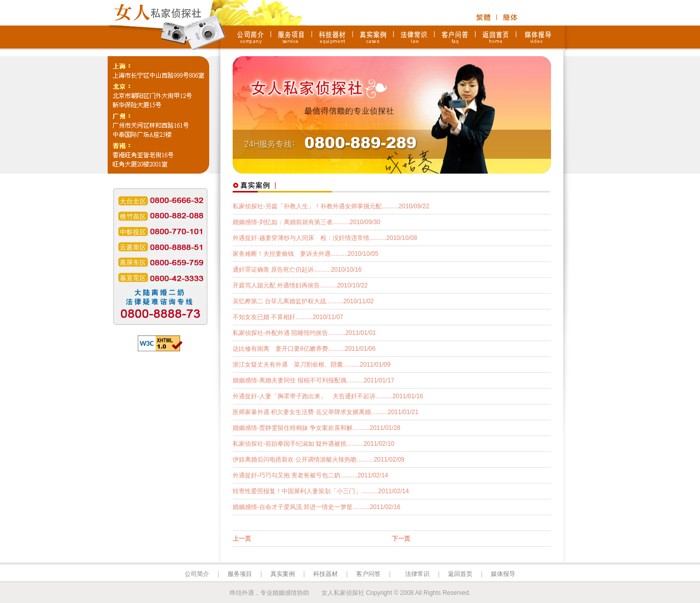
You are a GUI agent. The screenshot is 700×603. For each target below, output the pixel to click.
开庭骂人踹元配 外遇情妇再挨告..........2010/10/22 (300, 285)
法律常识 (417, 574)
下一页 (401, 539)
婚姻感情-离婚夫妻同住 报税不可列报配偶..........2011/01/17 (314, 380)
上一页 (242, 539)
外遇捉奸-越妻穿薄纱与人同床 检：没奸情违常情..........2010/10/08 (325, 238)
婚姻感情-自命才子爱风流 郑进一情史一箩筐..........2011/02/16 (317, 507)
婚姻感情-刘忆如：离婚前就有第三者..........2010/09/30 (306, 222)
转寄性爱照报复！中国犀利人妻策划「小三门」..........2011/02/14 (321, 491)
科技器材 (326, 574)
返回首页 (460, 574)
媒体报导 (503, 574)
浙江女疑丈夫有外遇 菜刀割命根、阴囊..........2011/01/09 (311, 365)
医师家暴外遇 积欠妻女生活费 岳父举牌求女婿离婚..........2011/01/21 (326, 412)
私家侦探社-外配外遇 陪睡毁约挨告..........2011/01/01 (304, 333)
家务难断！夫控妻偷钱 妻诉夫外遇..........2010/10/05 (305, 254)
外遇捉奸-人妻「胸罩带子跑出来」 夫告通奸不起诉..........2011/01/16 (328, 396)
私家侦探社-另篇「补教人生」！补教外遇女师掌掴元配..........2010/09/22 (331, 206)
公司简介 (197, 574)
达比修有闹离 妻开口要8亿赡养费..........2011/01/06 (304, 349)
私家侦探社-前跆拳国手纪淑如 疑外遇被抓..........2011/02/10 (314, 444)
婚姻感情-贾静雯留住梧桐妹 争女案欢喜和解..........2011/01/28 (317, 428)
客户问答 (368, 574)
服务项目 (240, 574)
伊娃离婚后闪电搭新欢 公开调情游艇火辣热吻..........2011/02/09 (319, 460)
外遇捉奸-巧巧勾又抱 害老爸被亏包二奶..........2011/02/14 (310, 475)
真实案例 (283, 574)
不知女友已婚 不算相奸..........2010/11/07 (288, 317)
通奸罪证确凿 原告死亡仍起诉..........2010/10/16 (297, 270)
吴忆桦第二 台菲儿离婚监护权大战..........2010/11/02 (303, 301)
